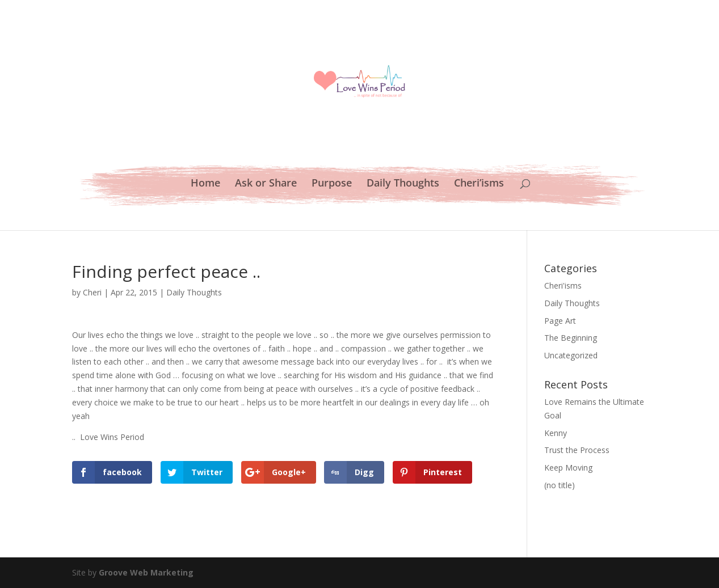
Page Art (560, 321)
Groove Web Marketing (146, 572)
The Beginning (571, 338)
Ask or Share (266, 184)
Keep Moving (568, 468)
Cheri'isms (563, 285)
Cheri (92, 292)
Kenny (556, 433)
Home (205, 184)
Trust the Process (577, 450)
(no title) (560, 485)
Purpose (332, 184)
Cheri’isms (479, 184)
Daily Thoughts (403, 184)
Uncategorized (571, 355)
